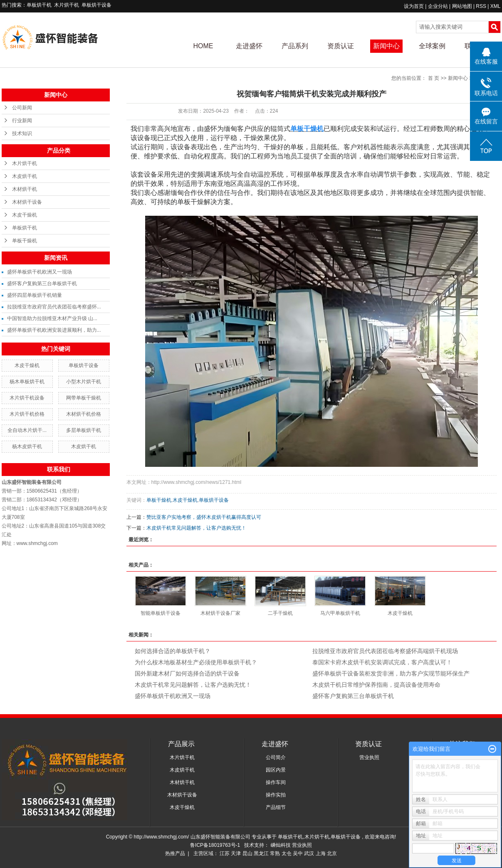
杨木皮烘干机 (27, 446)
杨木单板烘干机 (27, 382)
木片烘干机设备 (27, 398)
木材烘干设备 (27, 202)
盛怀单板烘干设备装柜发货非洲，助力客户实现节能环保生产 (391, 673)
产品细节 (276, 807)
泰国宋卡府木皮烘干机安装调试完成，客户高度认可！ (382, 662)
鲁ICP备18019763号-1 (215, 845)
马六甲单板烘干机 (340, 613)
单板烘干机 (39, 5)
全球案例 (432, 46)
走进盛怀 (249, 46)
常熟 (275, 853)
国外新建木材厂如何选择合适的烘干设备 (187, 673)
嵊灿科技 (281, 845)
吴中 (298, 853)
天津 (236, 853)
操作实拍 (276, 795)
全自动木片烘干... (27, 430)
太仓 (287, 853)
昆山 (247, 853)
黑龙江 (261, 853)
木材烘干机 (25, 189)
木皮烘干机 (25, 176)
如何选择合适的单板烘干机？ (173, 651)
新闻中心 (386, 46)
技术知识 (22, 133)
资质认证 (341, 46)
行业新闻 (22, 121)
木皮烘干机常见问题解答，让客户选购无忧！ (196, 528)
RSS (481, 6)
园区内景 (276, 770)
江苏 (225, 853)
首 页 (434, 78)
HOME (203, 46)
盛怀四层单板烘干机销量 (35, 295)
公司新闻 (22, 108)
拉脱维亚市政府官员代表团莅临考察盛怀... (54, 307)
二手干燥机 (280, 613)
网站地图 (463, 6)
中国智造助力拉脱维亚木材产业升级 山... (52, 318)
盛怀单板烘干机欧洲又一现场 (40, 272)
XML (496, 6)
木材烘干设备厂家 (220, 613)
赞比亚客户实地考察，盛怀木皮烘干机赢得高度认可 (204, 517)
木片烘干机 (67, 5)
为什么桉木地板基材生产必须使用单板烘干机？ (196, 662)
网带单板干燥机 (84, 398)
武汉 (309, 853)
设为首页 (414, 6)
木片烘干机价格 (27, 414)
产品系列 (295, 46)
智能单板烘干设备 (161, 613)
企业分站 (438, 6)
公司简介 (276, 757)
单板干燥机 (25, 241)
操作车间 (276, 782)
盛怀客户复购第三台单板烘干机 (42, 284)
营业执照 (369, 757)
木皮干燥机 (25, 215)
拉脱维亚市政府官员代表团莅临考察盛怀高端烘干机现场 (385, 651)
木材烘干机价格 (84, 414)
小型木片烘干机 (84, 382)
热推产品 (175, 853)
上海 (321, 853)
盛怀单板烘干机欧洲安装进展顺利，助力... (54, 330)
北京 (332, 853)
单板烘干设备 (96, 5)
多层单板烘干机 (84, 430)
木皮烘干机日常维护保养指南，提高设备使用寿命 (376, 685)
